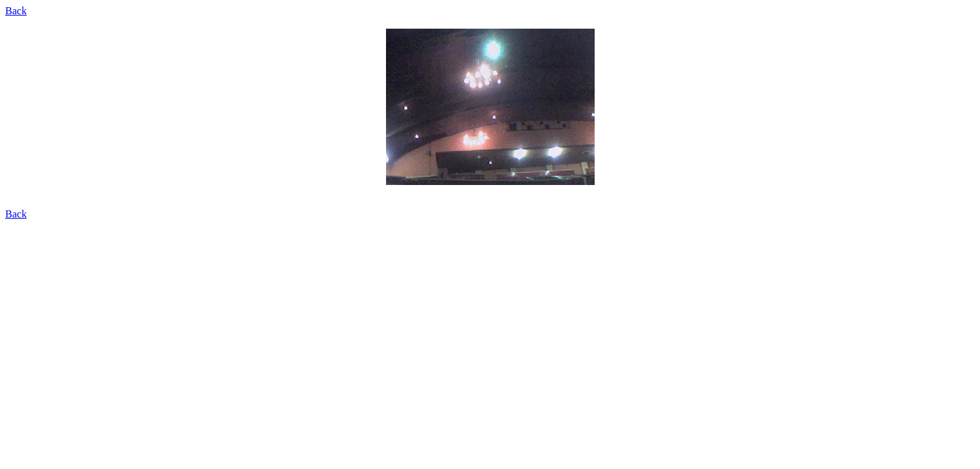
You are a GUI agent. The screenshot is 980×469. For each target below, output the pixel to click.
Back (16, 11)
